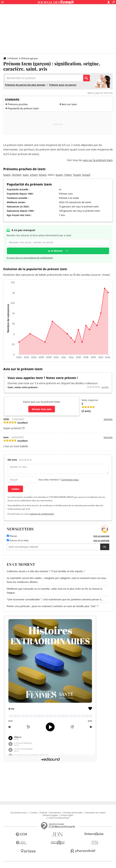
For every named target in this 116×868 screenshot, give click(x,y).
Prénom (14, 58)
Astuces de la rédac (18, 540)
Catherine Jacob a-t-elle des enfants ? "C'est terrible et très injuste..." (46, 571)
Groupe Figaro (67, 815)
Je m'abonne (55, 251)
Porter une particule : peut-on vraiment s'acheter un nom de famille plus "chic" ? (53, 606)
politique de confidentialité (42, 514)
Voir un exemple (101, 536)
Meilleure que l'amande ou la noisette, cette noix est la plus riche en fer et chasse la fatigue (54, 591)
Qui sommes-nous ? (19, 813)
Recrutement (55, 813)
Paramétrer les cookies (95, 813)
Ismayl (86, 175)
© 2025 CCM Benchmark (58, 818)
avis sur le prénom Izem (98, 160)
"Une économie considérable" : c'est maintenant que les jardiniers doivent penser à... (55, 599)
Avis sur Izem (69, 104)
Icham (34, 175)
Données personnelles (73, 813)
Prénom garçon (29, 58)
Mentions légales (51, 815)
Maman (12, 536)
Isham (43, 175)
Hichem (17, 175)
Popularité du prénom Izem (23, 108)
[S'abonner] (58, 547)
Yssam (77, 175)
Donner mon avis (42, 409)
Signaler (108, 419)
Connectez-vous (70, 480)
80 (96, 387)
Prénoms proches (18, 104)
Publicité (44, 813)
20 (88, 387)
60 (93, 387)
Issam (59, 175)
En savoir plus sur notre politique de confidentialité (30, 258)
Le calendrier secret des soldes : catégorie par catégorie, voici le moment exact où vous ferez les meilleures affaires (57, 580)
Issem (7, 175)
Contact (34, 813)
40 (91, 387)
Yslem (68, 175)
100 (99, 387)
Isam (26, 175)
